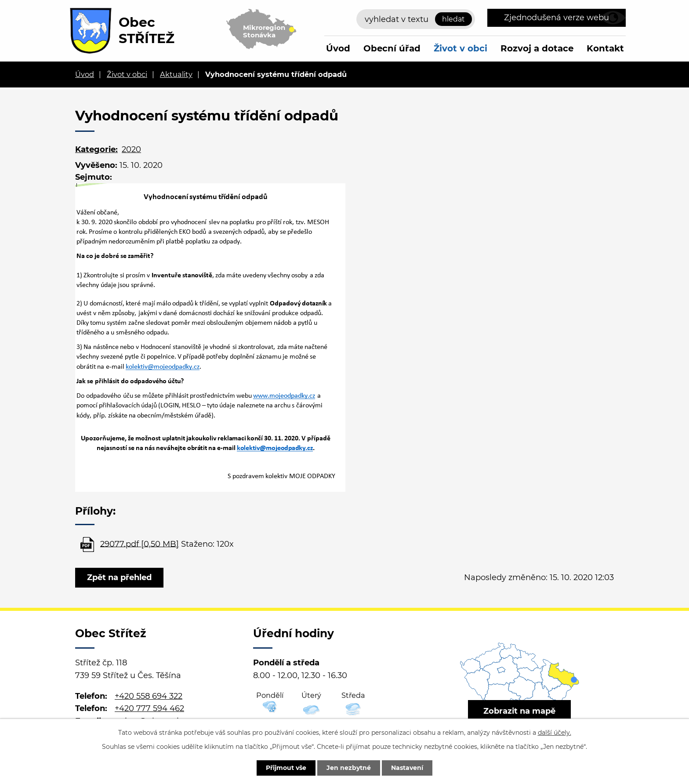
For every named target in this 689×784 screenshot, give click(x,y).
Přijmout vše (286, 768)
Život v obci (461, 48)
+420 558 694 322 (149, 696)
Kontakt (605, 48)
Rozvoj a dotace (537, 48)
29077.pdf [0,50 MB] (140, 544)
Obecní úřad (392, 48)
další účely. (555, 733)
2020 (131, 149)
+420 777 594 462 (149, 708)
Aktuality (176, 74)
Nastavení (407, 768)
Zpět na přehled (119, 577)
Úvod (338, 48)
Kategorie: (96, 149)
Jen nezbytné (349, 768)
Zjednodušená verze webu (557, 18)
